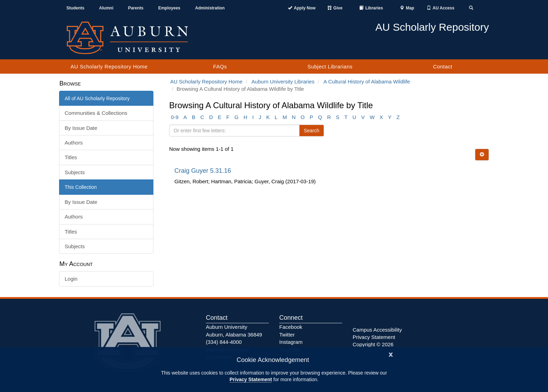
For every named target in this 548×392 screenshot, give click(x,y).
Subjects (75, 172)
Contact (443, 66)
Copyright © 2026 (373, 344)
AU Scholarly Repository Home (109, 66)
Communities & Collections (96, 113)
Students (75, 8)
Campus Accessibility (377, 330)
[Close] (391, 354)
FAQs (220, 66)
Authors (74, 143)
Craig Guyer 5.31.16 (204, 171)
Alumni (106, 8)
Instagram (291, 342)
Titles (71, 157)
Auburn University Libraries (283, 82)
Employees (169, 8)
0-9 (175, 117)
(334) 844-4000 (224, 342)
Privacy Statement (251, 379)
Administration (210, 8)
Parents (136, 8)
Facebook (291, 327)
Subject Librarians (330, 66)
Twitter (287, 335)
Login (71, 279)
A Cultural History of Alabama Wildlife (367, 82)
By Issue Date (81, 128)
